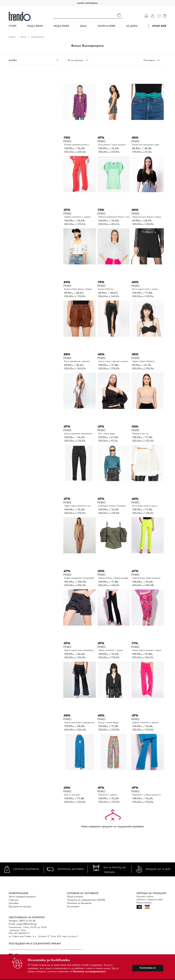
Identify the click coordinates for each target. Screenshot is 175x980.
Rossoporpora (38, 37)
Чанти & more (106, 26)
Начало (12, 37)
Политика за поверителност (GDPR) (86, 900)
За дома (132, 26)
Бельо (23, 37)
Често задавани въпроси (22, 897)
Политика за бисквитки (79, 903)
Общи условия (75, 897)
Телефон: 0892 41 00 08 (22, 921)
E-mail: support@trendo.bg (23, 924)
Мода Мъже (61, 26)
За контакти (73, 906)
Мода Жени (35, 26)
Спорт (13, 26)
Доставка (14, 903)
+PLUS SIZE (159, 26)
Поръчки (14, 900)
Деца (83, 26)
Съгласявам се (148, 968)
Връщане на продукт (20, 906)
